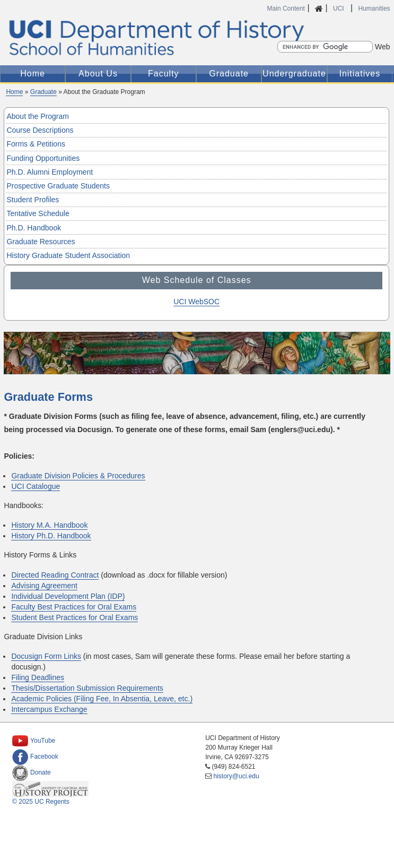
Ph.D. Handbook (34, 228)
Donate (32, 772)
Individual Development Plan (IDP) (68, 596)
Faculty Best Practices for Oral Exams (74, 607)
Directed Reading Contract (55, 575)
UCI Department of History (197, 37)
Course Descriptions (40, 130)
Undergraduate (294, 74)
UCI (339, 8)
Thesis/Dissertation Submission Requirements (87, 688)
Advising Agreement (44, 586)
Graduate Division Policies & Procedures (78, 476)
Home (33, 74)
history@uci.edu (236, 776)
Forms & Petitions (36, 144)
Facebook (35, 757)
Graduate (229, 74)
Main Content (286, 8)
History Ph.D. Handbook (51, 536)
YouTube (34, 741)
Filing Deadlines (38, 677)
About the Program (38, 116)
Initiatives (360, 74)
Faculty (164, 74)
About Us (98, 74)
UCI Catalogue (36, 486)
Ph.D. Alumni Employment (50, 172)
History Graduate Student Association (68, 255)
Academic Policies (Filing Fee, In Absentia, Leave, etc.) (102, 699)
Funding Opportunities (43, 158)
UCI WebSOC (196, 302)
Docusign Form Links (46, 656)
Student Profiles (33, 200)
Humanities (374, 8)
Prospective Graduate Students (58, 186)
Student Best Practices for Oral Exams (75, 617)
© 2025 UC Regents (41, 802)
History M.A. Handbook (49, 525)
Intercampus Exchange (49, 709)
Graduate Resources (41, 242)
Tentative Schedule (38, 213)
